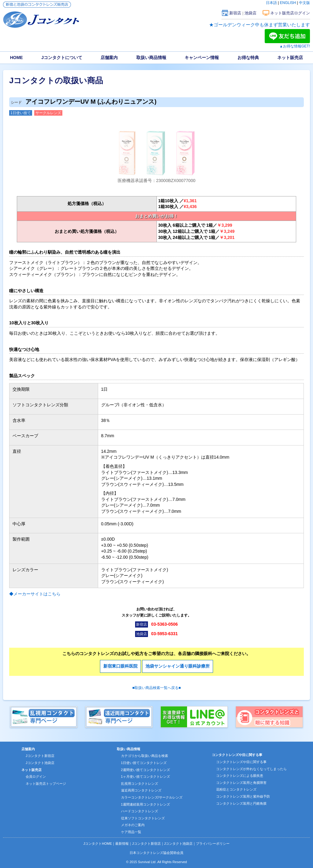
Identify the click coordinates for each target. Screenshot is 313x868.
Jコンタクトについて (62, 58)
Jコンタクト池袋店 (40, 763)
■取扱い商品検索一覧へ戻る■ (157, 688)
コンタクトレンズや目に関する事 (241, 762)
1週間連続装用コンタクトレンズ (145, 804)
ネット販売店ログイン (290, 13)
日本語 (271, 3)
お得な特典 (248, 58)
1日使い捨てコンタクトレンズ (144, 763)
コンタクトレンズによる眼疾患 (240, 776)
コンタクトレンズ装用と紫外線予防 (243, 796)
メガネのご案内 (133, 825)
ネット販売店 (290, 58)
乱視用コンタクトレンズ (140, 784)
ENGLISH (288, 3)
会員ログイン (36, 777)
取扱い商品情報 (151, 58)
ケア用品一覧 (131, 832)
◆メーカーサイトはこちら (35, 594)
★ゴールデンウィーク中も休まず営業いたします (260, 25)
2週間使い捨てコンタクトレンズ (145, 770)
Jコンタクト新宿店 (40, 756)
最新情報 (122, 844)
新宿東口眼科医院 (120, 666)
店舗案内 (109, 58)
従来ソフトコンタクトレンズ (143, 818)
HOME (17, 58)
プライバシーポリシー (213, 844)
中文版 (304, 3)
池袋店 (250, 13)
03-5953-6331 (164, 634)
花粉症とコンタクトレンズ (236, 789)
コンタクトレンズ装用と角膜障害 (241, 783)
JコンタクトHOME (98, 844)
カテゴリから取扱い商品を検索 (145, 756)
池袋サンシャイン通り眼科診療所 (178, 666)
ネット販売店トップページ (46, 784)
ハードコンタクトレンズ (140, 811)
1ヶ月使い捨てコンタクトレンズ (145, 777)
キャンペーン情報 (202, 58)
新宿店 (235, 13)
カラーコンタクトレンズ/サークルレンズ (152, 797)
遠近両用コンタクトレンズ (141, 790)
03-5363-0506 (164, 624)
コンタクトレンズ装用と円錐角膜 (241, 803)
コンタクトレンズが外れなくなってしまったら (251, 769)
